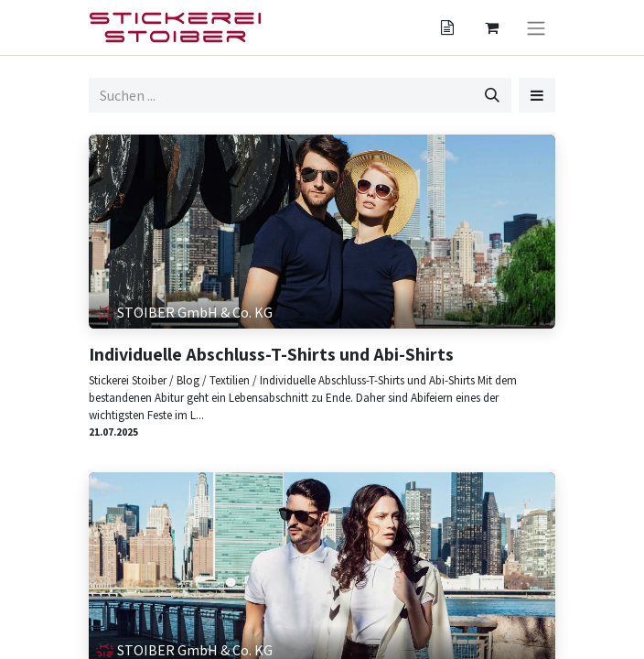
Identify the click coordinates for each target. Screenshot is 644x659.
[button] (537, 95)
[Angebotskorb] (447, 27)
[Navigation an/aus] (536, 27)
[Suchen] (492, 95)
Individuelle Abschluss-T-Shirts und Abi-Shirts (271, 354)
